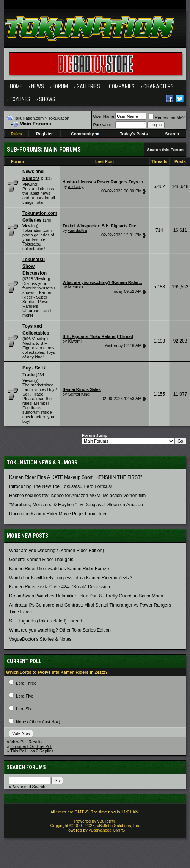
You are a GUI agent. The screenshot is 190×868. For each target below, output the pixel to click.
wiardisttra (77, 230)
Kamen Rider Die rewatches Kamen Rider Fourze (59, 569)
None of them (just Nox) (38, 722)
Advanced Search (29, 787)
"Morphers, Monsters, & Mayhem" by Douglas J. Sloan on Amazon (76, 505)
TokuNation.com (29, 118)
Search (172, 134)
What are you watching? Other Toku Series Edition (60, 630)
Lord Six (24, 709)
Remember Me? (167, 117)
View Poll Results (26, 742)
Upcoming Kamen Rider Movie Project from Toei (58, 514)
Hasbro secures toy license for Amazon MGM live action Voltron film (77, 496)
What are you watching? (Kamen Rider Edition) (57, 551)
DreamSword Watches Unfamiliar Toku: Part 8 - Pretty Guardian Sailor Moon (86, 596)
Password (102, 125)
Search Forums (26, 767)
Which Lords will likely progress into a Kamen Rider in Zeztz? (71, 578)
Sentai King (79, 394)
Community (85, 134)
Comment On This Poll (31, 746)
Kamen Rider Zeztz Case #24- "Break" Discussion (60, 587)
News (38, 86)
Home (16, 86)
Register (44, 134)
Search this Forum (165, 150)
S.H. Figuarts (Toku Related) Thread (46, 621)
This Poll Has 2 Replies (32, 751)
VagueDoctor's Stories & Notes (40, 639)
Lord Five (25, 696)
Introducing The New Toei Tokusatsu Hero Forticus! (60, 486)
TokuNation (59, 118)
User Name (104, 116)
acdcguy (76, 186)
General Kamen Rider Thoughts (41, 560)
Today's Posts (134, 134)
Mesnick (75, 287)
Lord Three (26, 683)
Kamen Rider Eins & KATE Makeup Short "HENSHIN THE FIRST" (76, 477)
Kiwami (75, 341)
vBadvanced (100, 830)
